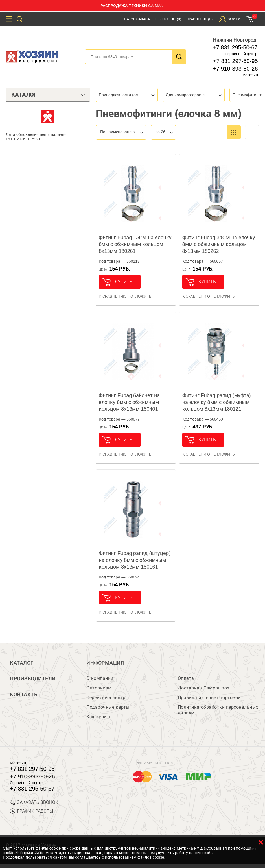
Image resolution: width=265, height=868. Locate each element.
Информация (105, 663)
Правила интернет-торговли (209, 698)
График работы (32, 811)
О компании (100, 678)
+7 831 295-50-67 (235, 47)
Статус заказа (136, 19)
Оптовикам (99, 688)
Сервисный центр (106, 698)
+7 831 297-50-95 (235, 61)
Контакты (24, 695)
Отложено (168, 19)
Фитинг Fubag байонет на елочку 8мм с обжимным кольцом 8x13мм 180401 (129, 402)
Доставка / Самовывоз (204, 688)
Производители (33, 679)
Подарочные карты (108, 707)
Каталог (22, 663)
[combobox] (127, 95)
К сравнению (113, 296)
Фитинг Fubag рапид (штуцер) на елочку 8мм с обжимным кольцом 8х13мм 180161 (135, 560)
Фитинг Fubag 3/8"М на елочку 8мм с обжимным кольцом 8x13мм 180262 (219, 244)
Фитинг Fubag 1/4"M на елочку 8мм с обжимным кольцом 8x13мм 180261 (135, 244)
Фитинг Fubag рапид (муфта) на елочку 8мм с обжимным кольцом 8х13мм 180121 (217, 402)
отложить (141, 296)
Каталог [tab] (48, 95)
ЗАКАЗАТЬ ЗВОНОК (34, 802)
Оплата (186, 678)
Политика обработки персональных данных (218, 710)
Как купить (99, 717)
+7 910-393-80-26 (235, 69)
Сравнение (200, 19)
